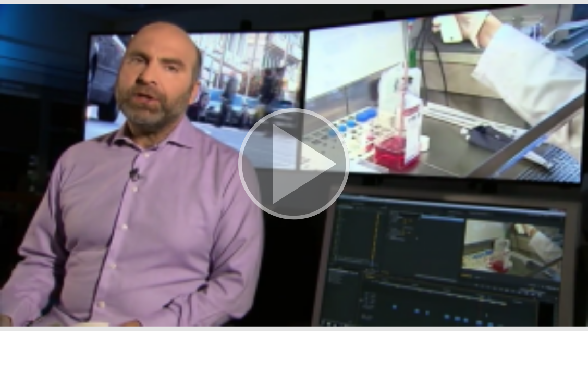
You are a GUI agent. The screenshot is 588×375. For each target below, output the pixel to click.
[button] (294, 165)
